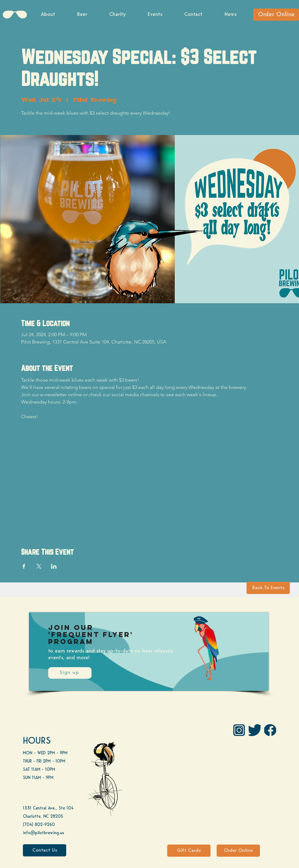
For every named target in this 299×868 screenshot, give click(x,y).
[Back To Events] (268, 588)
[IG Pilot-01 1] (239, 730)
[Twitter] (255, 730)
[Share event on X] (39, 566)
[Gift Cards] (189, 851)
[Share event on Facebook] (24, 566)
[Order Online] (276, 15)
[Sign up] (70, 673)
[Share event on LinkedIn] (54, 566)
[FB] (270, 730)
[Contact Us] (45, 850)
